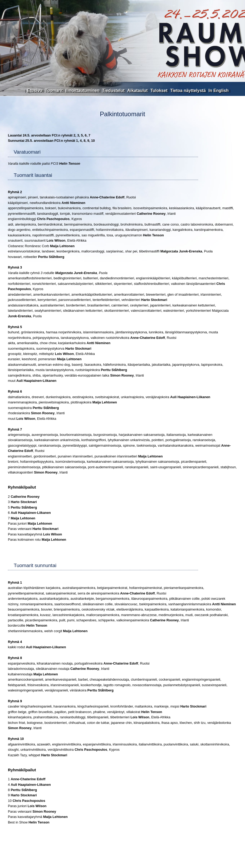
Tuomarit (54, 91)
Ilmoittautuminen (82, 91)
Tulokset (159, 91)
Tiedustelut (113, 91)
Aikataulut (137, 91)
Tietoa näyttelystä (188, 91)
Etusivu (35, 91)
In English (218, 91)
